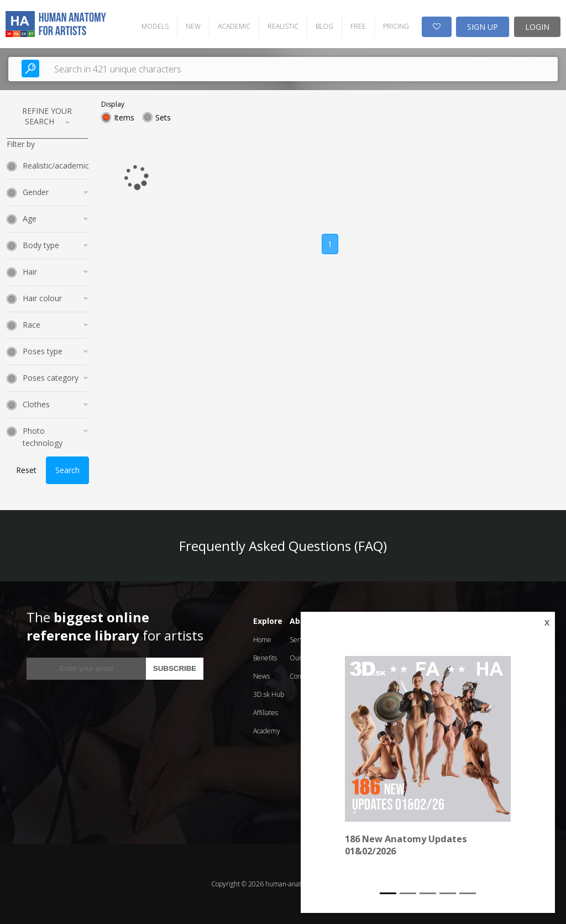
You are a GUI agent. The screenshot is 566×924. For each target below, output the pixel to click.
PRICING (396, 26)
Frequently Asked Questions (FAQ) (283, 546)
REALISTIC (283, 26)
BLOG (324, 26)
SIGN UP (483, 27)
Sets (163, 117)
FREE (358, 26)
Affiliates (266, 713)
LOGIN (537, 27)
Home (262, 640)
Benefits (265, 658)
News (261, 676)
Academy (267, 731)
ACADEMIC (234, 26)
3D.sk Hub (269, 694)
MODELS (155, 26)
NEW (193, 26)
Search (67, 470)
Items (124, 117)
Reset (26, 470)
